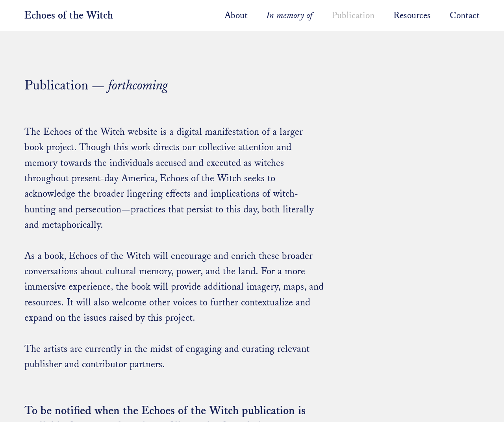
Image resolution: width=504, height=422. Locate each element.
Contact (465, 15)
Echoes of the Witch (69, 16)
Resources (413, 15)
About (236, 15)
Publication (353, 15)
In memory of (290, 15)
